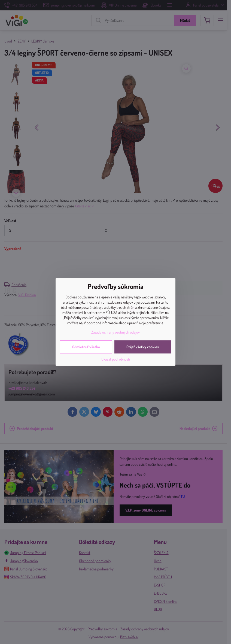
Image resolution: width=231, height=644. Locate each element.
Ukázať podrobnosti (116, 359)
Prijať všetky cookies (143, 347)
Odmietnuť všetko (86, 347)
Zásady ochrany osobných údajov (115, 332)
